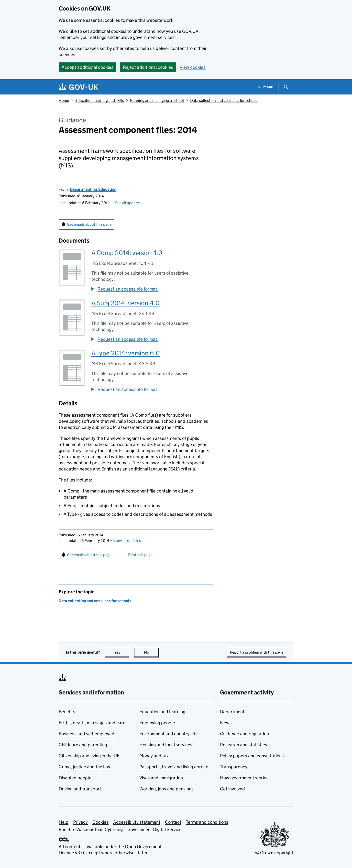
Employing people (157, 723)
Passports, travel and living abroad (174, 767)
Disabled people (75, 778)
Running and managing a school (157, 100)
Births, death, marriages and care (92, 723)
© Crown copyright (274, 853)
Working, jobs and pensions (166, 789)
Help (64, 822)
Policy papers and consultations (252, 756)
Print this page (140, 555)
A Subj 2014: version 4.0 (126, 303)
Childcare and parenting (83, 745)
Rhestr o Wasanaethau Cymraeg (91, 829)
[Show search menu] (286, 87)
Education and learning (162, 712)
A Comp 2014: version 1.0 (127, 253)
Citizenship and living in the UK (89, 756)
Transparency (234, 767)
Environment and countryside (169, 734)
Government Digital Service (154, 829)
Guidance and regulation (244, 734)
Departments (233, 712)
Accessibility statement (137, 822)
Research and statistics (244, 745)
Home (64, 100)
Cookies (100, 822)
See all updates (128, 203)
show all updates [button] (125, 541)
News (226, 723)
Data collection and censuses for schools (224, 100)
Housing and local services (166, 745)
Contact (173, 822)
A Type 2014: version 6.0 (126, 353)
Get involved (232, 789)
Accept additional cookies (88, 67)
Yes (122, 652)
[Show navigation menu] (266, 87)
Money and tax (154, 756)
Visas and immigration (161, 778)
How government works (244, 778)
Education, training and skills (100, 100)
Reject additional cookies (148, 67)
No (151, 652)
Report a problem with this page (257, 652)
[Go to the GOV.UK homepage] (78, 87)
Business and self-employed (87, 734)
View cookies (193, 67)
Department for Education (93, 189)
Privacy (80, 822)
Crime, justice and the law (84, 767)
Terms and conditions (207, 822)
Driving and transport (80, 789)
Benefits (67, 712)
